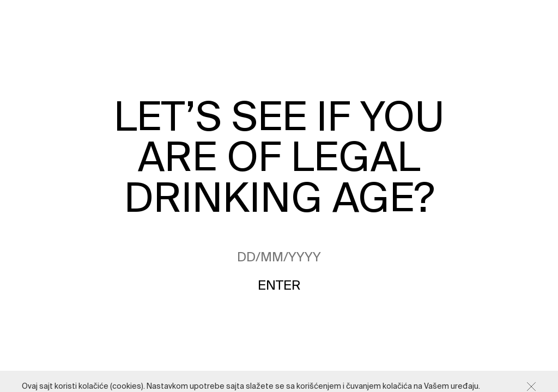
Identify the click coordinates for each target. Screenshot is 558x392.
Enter (279, 286)
